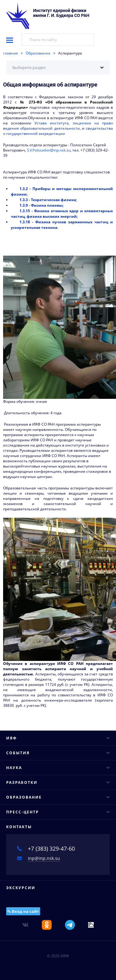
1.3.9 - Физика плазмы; (41, 205)
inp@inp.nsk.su (44, 858)
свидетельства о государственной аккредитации (58, 131)
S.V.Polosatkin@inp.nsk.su (49, 150)
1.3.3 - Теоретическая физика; (48, 200)
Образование (38, 53)
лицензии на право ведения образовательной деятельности (58, 126)
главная (11, 53)
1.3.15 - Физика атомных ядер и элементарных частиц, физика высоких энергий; (62, 214)
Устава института (52, 123)
